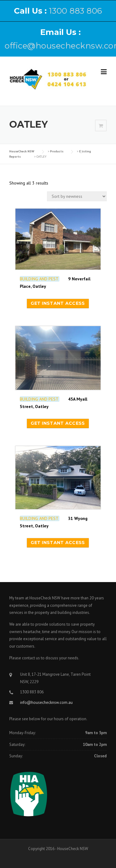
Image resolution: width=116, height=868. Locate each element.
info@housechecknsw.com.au (46, 702)
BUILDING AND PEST (39, 279)
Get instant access (58, 303)
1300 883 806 (76, 11)
